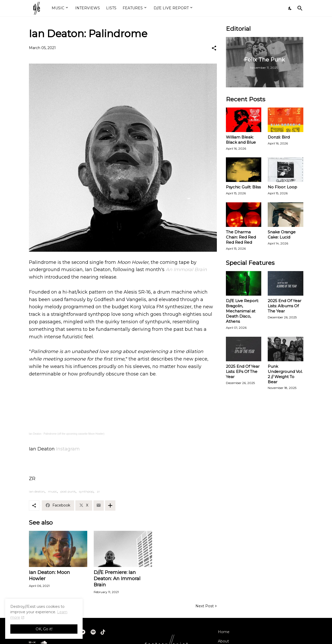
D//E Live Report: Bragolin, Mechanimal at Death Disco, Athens (242, 311)
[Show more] (110, 505)
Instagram (68, 449)
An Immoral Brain (186, 270)
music (53, 491)
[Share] (214, 48)
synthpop (86, 491)
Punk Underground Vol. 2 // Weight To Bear (285, 374)
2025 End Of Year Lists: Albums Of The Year (284, 306)
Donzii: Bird (279, 137)
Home (224, 632)
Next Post (205, 606)
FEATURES (133, 8)
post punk (68, 491)
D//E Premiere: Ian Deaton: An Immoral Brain (117, 579)
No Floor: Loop (282, 187)
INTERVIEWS (88, 8)
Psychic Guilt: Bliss (243, 187)
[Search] (299, 8)
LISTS (111, 8)
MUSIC (58, 8)
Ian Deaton (35, 434)
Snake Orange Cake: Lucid (282, 235)
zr (98, 491)
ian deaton (37, 491)
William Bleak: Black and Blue (241, 140)
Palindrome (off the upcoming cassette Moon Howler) (74, 434)
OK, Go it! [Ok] (44, 629)
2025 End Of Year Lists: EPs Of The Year (243, 371)
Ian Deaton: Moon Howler (49, 576)
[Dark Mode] (290, 8)
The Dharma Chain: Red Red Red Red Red (241, 237)
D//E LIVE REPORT (171, 8)
